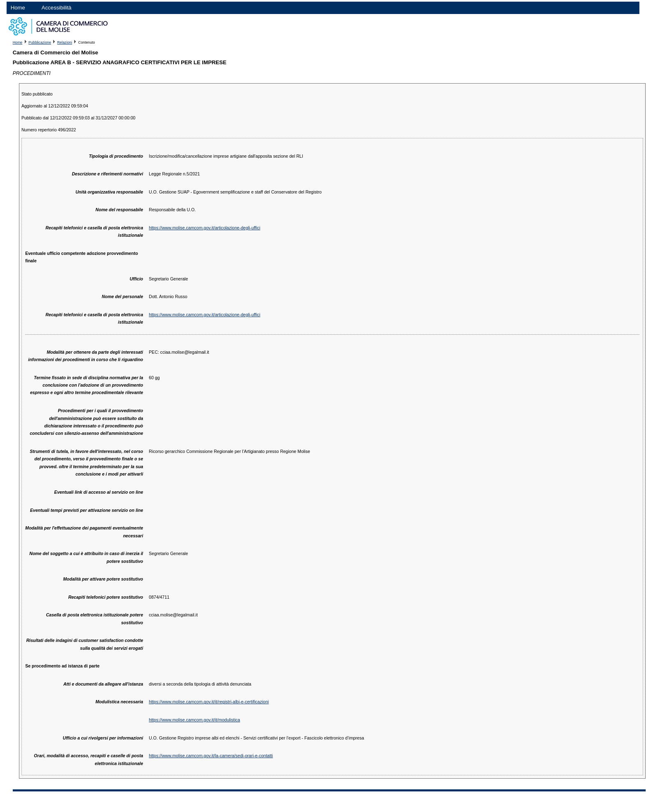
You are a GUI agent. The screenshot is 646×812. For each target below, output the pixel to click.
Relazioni (65, 42)
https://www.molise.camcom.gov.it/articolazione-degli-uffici (204, 228)
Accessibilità (57, 8)
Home (18, 8)
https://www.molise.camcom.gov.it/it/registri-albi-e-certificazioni (209, 702)
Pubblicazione (40, 42)
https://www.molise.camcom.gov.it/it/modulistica (194, 720)
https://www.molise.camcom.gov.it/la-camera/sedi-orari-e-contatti (211, 756)
